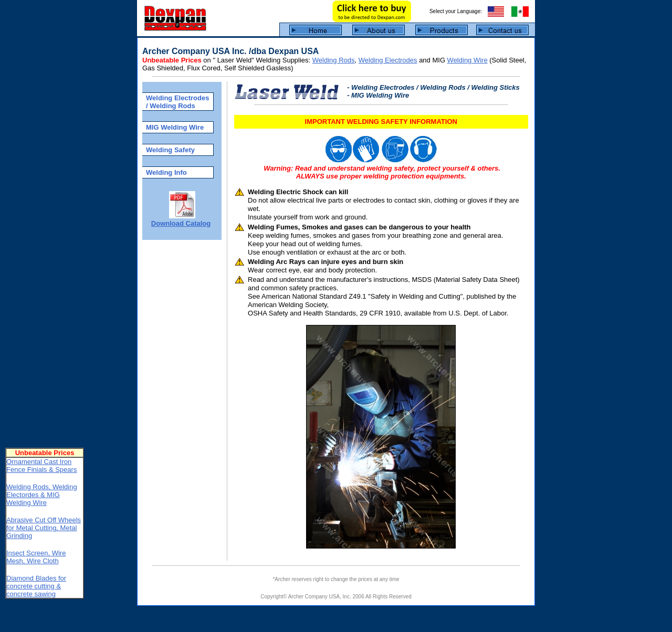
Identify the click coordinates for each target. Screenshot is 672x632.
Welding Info (166, 172)
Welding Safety (170, 150)
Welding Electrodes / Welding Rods (177, 102)
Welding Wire (468, 60)
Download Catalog (181, 223)
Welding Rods (334, 60)
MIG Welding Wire (175, 127)
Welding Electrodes (388, 60)
